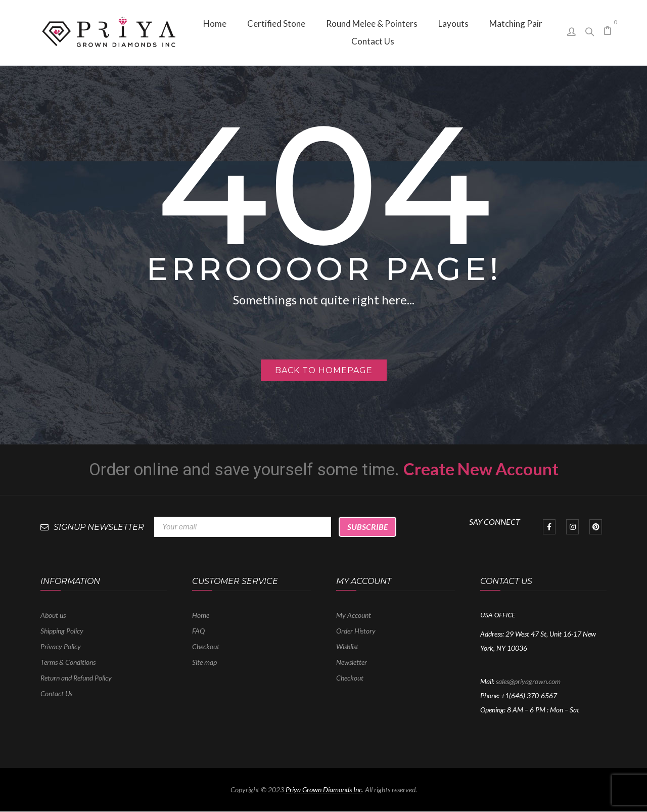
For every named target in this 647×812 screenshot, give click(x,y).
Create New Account (481, 469)
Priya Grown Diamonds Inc (324, 790)
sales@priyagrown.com (528, 681)
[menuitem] (215, 24)
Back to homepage (324, 370)
